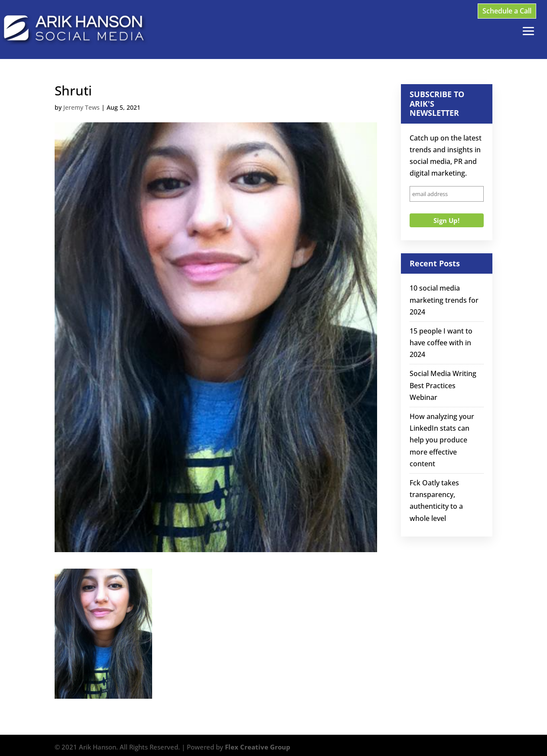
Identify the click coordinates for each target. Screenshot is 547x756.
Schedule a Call (507, 11)
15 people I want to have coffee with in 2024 (441, 343)
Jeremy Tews (81, 107)
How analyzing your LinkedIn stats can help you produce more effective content (442, 440)
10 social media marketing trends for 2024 (444, 300)
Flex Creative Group (258, 747)
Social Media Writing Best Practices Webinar (443, 385)
